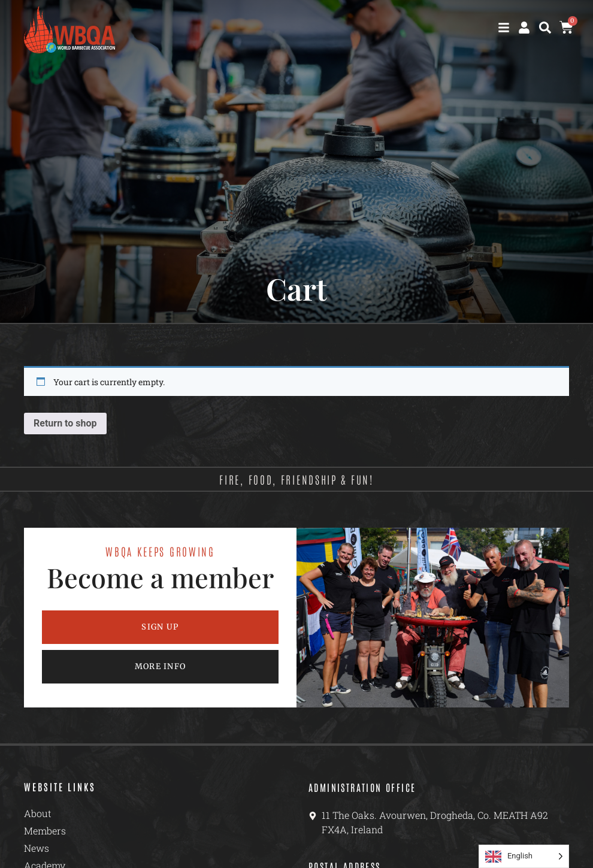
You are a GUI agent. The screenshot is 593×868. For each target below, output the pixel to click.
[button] (545, 28)
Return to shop (65, 423)
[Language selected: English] (524, 856)
